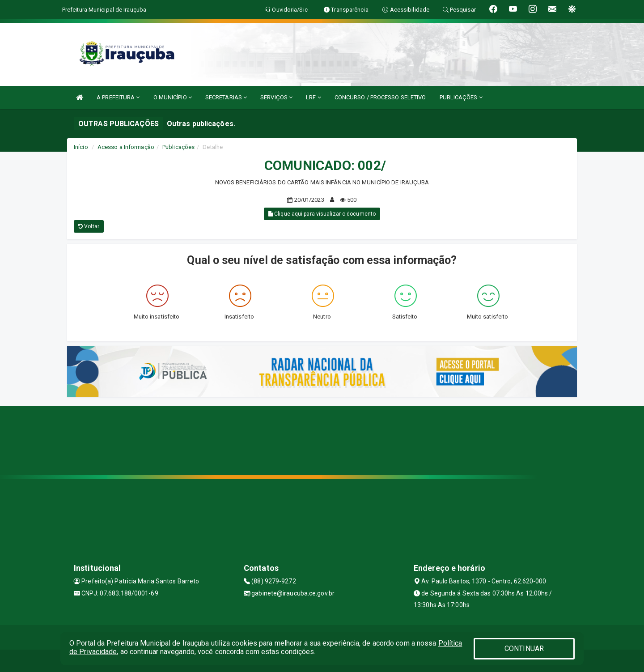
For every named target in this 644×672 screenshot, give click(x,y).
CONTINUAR (524, 649)
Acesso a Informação (126, 147)
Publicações (178, 147)
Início (81, 147)
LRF (314, 97)
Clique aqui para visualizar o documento (322, 214)
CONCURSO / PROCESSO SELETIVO (380, 97)
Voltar (89, 226)
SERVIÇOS (276, 97)
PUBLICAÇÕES (461, 97)
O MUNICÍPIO (173, 97)
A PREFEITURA (118, 97)
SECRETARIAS (226, 97)
